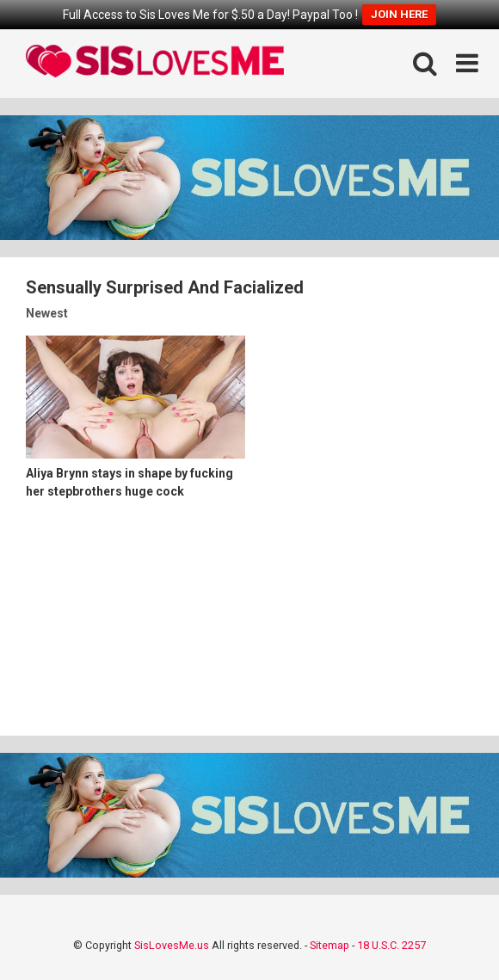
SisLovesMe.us (172, 945)
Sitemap (330, 945)
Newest (47, 313)
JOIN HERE (399, 14)
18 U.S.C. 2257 (391, 945)
